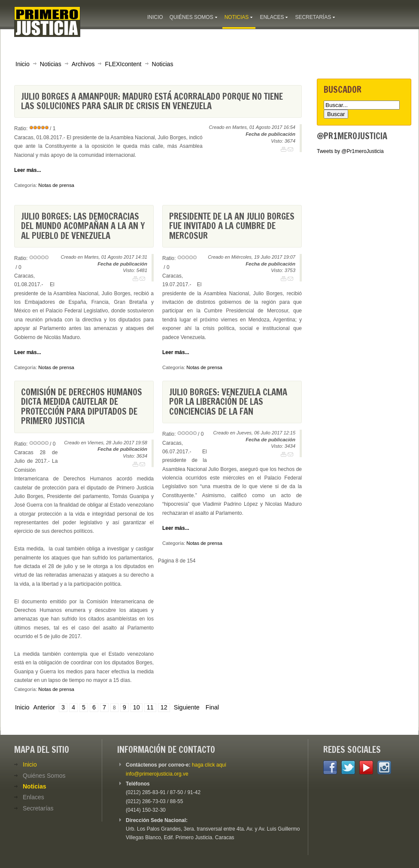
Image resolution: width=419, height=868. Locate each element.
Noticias (51, 64)
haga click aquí (209, 765)
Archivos (83, 64)
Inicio (23, 64)
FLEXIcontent (123, 64)
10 (137, 707)
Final (212, 707)
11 (150, 707)
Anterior (44, 707)
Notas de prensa (56, 185)
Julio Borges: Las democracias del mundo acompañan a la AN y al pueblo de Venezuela (83, 226)
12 (164, 707)
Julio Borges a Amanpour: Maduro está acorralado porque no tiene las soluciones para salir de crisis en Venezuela (152, 101)
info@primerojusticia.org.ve (157, 774)
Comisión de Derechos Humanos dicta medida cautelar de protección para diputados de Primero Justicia (82, 406)
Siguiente (187, 707)
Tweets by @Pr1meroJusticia (350, 151)
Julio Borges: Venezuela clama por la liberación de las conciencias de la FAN (228, 402)
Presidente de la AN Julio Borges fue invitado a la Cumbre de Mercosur (232, 226)
